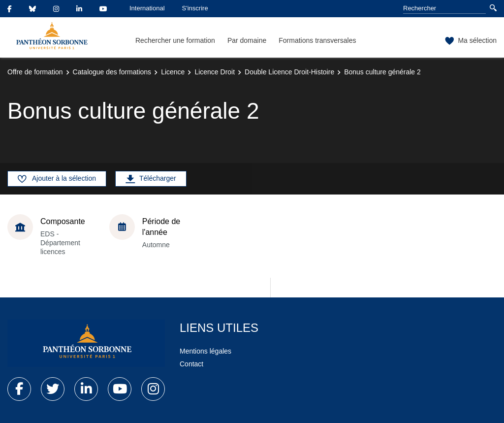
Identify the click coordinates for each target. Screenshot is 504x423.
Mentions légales (205, 351)
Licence (173, 72)
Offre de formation (35, 72)
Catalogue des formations (112, 72)
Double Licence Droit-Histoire (289, 72)
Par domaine (247, 40)
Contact (191, 364)
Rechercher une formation (175, 40)
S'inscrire (195, 8)
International (147, 8)
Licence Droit (215, 72)
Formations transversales (317, 40)
